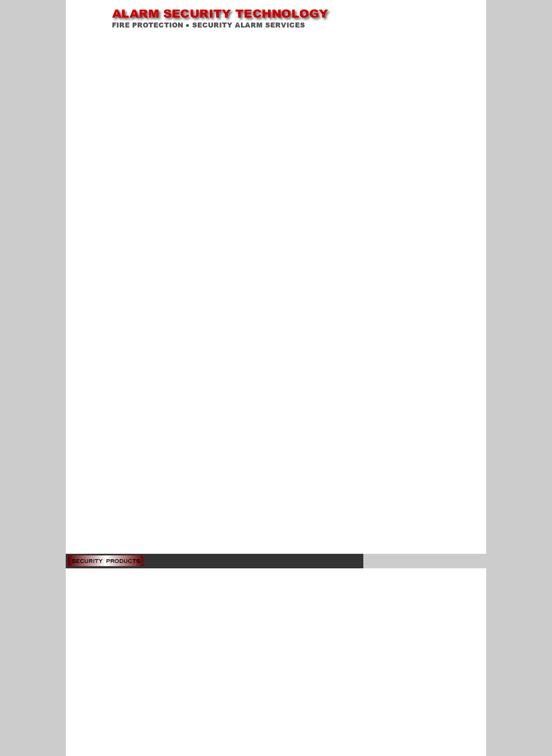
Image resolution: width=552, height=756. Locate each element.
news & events (464, 733)
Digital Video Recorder (96, 159)
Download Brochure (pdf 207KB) (389, 179)
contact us (289, 733)
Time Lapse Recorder (95, 177)
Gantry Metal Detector (96, 305)
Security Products (228, 67)
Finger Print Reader (93, 232)
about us (260, 733)
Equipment (82, 205)
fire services (398, 733)
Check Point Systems (95, 278)
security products (355, 733)
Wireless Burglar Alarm (97, 260)
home (237, 733)
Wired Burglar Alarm (94, 250)
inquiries (429, 733)
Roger (77, 223)
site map (318, 733)
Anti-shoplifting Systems (99, 140)
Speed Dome (85, 195)
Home (194, 67)
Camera (79, 186)
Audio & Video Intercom (98, 287)
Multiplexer (82, 168)
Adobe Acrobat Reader (432, 90)
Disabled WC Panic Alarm (100, 131)
